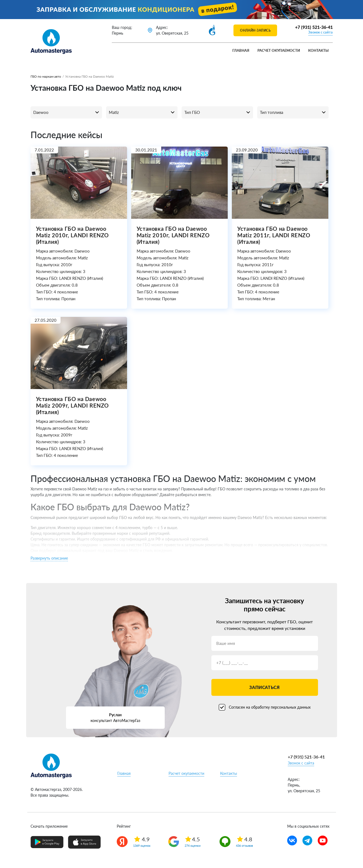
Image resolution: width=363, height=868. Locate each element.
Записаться (264, 687)
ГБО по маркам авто (46, 76)
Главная (241, 50)
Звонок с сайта (320, 32)
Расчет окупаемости (279, 50)
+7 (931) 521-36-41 (314, 27)
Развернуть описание (49, 558)
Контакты (318, 50)
